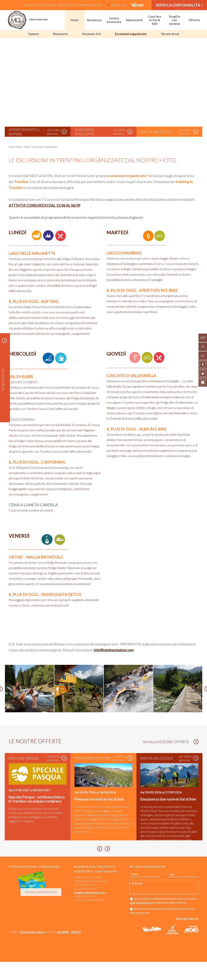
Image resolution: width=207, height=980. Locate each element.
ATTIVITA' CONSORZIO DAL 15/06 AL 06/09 (44, 205)
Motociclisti (134, 20)
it (109, 5)
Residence (94, 20)
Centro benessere (114, 20)
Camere (33, 34)
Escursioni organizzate (131, 34)
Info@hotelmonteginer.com (89, 911)
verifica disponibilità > (179, 5)
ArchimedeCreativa (32, 950)
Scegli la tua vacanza (174, 20)
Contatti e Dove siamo (38, 5)
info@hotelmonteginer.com (114, 650)
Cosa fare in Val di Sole (155, 20)
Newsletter (65, 5)
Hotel (75, 20)
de (123, 5)
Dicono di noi (170, 34)
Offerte (194, 20)
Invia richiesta (187, 937)
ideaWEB (63, 950)
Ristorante (61, 34)
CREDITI (76, 950)
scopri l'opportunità (41, 910)
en (116, 5)
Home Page (15, 147)
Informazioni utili (90, 5)
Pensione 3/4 (92, 34)
